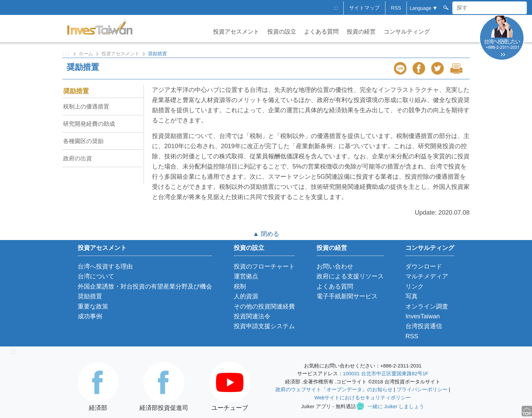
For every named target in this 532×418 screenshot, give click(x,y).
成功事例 (90, 316)
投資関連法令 (252, 316)
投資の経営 (361, 32)
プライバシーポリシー (422, 390)
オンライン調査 (427, 306)
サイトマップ (364, 8)
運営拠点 (246, 276)
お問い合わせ (335, 266)
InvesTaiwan (423, 316)
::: (336, 8)
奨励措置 (76, 91)
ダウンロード (424, 266)
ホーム (86, 54)
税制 (240, 286)
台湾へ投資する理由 (105, 266)
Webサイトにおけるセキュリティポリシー (363, 398)
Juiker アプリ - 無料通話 (329, 406)
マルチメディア (427, 276)
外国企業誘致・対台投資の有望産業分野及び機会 (145, 286)
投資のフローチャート (264, 266)
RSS (396, 8)
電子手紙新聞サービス (347, 296)
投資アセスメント (236, 32)
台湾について (96, 276)
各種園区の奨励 (83, 141)
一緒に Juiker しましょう (396, 406)
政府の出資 (78, 158)
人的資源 (246, 296)
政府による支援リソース (350, 276)
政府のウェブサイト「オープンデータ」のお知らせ (334, 390)
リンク (415, 286)
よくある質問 (321, 32)
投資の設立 (282, 32)
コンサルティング (407, 32)
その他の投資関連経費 (264, 306)
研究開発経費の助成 (89, 124)
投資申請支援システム (264, 326)
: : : (66, 54)
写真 (412, 296)
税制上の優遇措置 (86, 106)
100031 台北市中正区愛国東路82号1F (386, 374)
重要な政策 (93, 306)
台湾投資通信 (424, 326)
